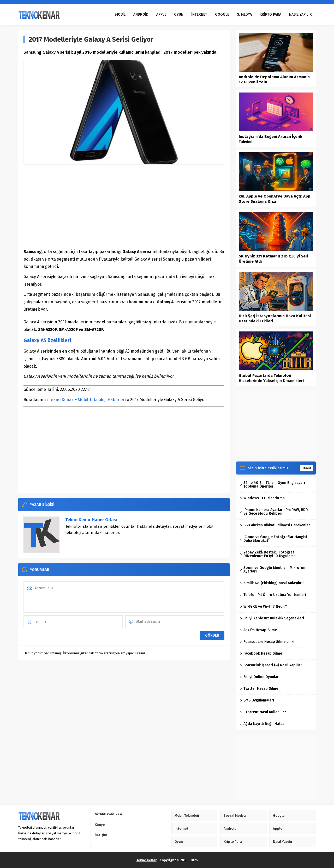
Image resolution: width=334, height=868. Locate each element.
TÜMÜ (307, 468)
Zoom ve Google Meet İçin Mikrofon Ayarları (273, 570)
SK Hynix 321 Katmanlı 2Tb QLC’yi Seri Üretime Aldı (273, 259)
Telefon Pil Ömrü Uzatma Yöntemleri (273, 595)
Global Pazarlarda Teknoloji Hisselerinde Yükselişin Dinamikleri (271, 378)
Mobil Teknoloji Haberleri (102, 400)
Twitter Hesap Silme (259, 689)
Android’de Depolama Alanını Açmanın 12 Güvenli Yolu (274, 79)
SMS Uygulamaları (257, 700)
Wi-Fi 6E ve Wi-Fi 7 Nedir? (264, 607)
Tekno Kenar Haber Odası (91, 520)
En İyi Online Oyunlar (259, 677)
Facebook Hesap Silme (261, 653)
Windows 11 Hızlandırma (262, 498)
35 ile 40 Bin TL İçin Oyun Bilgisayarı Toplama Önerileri (273, 485)
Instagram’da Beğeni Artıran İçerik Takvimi (270, 139)
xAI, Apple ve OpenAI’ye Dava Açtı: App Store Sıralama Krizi (275, 199)
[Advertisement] (124, 206)
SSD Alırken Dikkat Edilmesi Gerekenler (275, 525)
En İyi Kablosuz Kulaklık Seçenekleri (272, 618)
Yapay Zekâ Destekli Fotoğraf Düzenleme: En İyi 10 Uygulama (268, 554)
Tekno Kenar (61, 400)
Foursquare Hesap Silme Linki (267, 642)
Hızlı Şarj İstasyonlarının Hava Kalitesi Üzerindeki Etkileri (275, 318)
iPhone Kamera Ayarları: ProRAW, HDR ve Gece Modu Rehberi (274, 512)
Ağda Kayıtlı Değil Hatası (263, 724)
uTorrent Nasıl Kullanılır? (263, 712)
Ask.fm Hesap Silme (258, 630)
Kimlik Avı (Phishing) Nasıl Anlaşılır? (272, 583)
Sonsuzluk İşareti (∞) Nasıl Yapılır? (271, 665)
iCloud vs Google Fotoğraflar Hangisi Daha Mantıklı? (274, 539)
